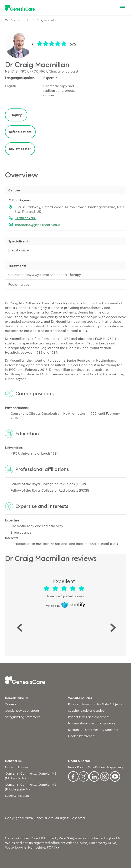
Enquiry (16, 115)
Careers (11, 704)
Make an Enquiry (17, 767)
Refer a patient (20, 132)
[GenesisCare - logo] (20, 8)
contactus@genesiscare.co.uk (38, 225)
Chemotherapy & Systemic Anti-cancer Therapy (45, 275)
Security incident (17, 796)
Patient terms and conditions (89, 717)
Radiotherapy (19, 284)
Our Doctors (13, 20)
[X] (84, 776)
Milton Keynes (20, 200)
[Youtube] (115, 776)
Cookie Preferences (82, 736)
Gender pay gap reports (22, 711)
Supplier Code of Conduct (87, 711)
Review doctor (20, 149)
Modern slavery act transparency (92, 723)
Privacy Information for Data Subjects (95, 704)
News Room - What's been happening (95, 767)
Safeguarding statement (22, 717)
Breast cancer (19, 250)
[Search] (113, 8)
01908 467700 (26, 218)
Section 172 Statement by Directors (93, 730)
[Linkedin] (94, 776)
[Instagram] (105, 776)
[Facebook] (73, 776)
